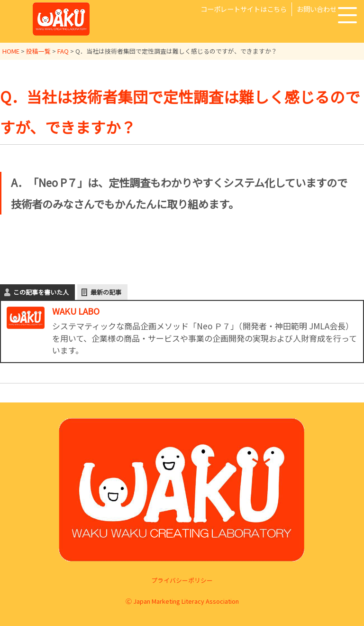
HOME (11, 51)
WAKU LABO (76, 311)
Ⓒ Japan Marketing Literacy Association (182, 601)
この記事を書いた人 (41, 292)
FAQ (63, 51)
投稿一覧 (38, 51)
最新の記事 (106, 292)
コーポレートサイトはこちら (244, 9)
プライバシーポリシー (182, 580)
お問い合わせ (317, 9)
